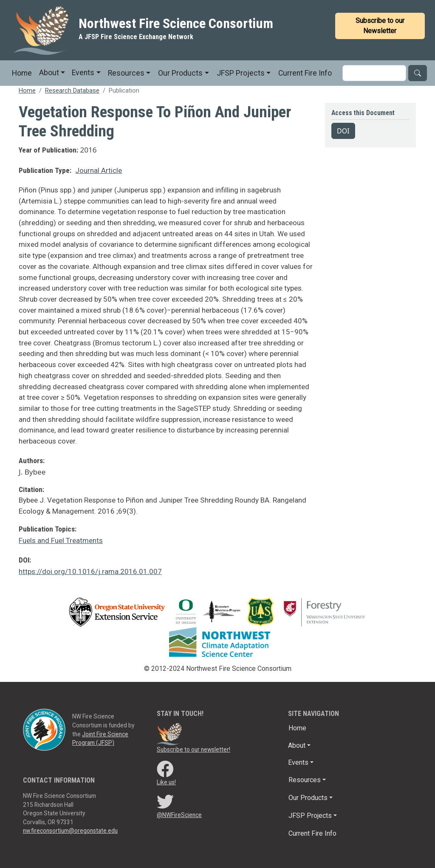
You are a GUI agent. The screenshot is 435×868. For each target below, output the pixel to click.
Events (83, 73)
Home (22, 73)
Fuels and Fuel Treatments (61, 540)
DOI (343, 131)
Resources (126, 73)
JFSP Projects (241, 73)
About (49, 73)
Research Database (72, 90)
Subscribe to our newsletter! (193, 749)
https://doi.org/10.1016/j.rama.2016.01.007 (90, 571)
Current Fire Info (305, 73)
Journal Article (99, 170)
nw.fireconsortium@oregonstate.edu (70, 831)
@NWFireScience (179, 815)
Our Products (180, 73)
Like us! (166, 782)
